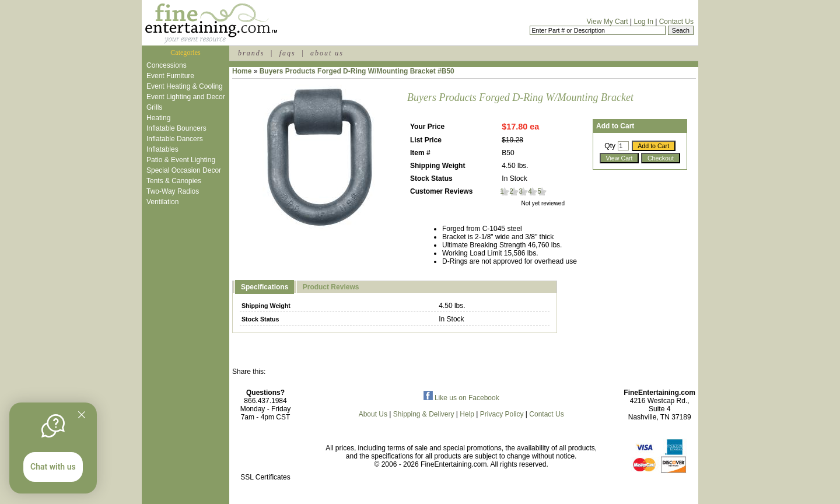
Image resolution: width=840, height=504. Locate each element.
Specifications (265, 287)
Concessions (167, 65)
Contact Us (676, 22)
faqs (288, 53)
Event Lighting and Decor (186, 97)
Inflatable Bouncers (176, 128)
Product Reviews (331, 287)
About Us (373, 414)
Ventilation (162, 202)
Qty (610, 146)
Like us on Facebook (461, 398)
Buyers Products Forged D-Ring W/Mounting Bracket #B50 (357, 71)
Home (242, 71)
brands (251, 53)
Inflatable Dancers (175, 139)
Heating (158, 118)
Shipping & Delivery (424, 414)
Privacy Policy (502, 414)
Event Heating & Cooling (185, 86)
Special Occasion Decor (184, 170)
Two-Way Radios (173, 191)
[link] (265, 452)
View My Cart (608, 22)
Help (467, 414)
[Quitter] (82, 415)
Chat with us (53, 467)
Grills (154, 107)
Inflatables (162, 149)
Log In (643, 22)
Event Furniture (170, 76)
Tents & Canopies (174, 181)
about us (327, 53)
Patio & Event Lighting (181, 160)
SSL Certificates (265, 477)
